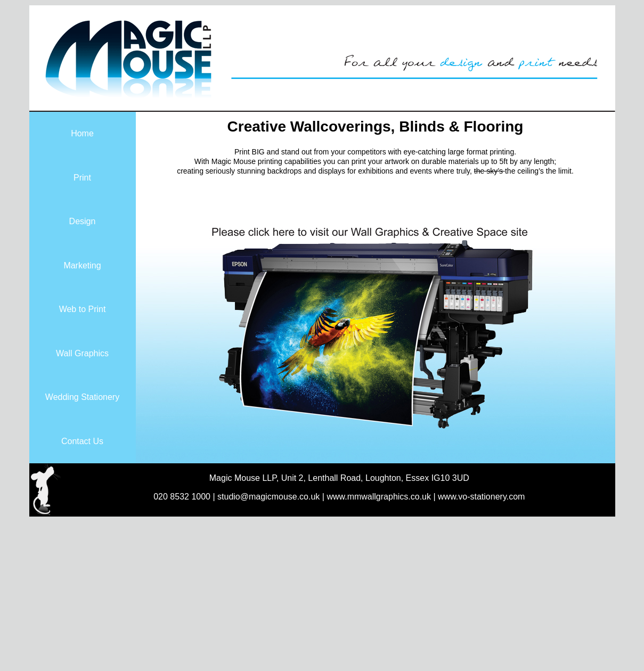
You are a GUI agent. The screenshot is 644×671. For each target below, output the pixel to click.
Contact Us (82, 441)
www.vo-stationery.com (481, 497)
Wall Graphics (82, 353)
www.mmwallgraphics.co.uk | (382, 497)
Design (83, 221)
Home (82, 133)
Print (82, 178)
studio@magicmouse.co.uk (268, 497)
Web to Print (83, 309)
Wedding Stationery (82, 397)
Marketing (82, 265)
